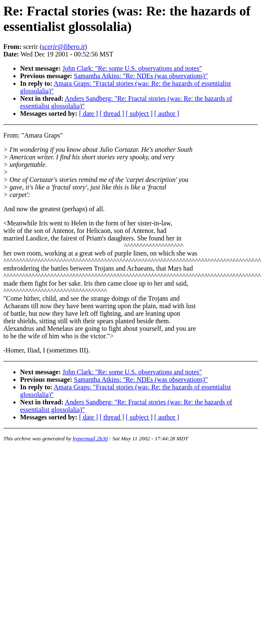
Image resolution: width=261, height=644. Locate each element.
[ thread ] (112, 114)
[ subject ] (139, 114)
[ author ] (167, 114)
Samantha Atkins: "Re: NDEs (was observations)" (141, 76)
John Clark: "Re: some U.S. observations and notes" (132, 68)
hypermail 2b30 (90, 438)
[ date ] (88, 114)
